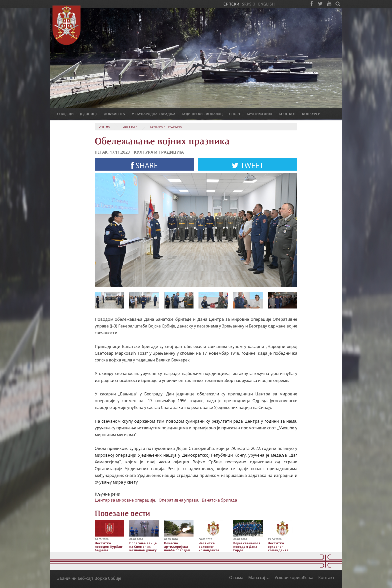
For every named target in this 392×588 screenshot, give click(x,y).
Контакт (326, 578)
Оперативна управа (178, 500)
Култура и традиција (166, 127)
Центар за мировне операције (125, 500)
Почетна (103, 127)
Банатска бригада (219, 500)
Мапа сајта (259, 578)
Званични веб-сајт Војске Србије (89, 578)
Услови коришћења (294, 578)
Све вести (130, 127)
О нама (236, 578)
